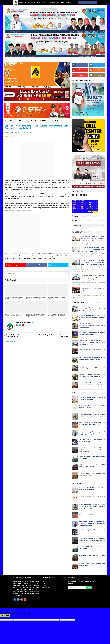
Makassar (12, 121)
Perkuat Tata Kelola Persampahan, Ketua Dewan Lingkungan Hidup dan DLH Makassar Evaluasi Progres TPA (93, 277)
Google (12, 265)
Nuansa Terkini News (24, 322)
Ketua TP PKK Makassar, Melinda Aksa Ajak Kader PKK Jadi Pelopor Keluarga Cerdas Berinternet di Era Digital (92, 343)
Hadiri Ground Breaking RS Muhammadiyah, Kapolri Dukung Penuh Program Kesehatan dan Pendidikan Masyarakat (92, 433)
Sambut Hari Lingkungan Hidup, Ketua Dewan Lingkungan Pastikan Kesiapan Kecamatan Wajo (92, 317)
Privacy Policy (46, 587)
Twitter (54, 265)
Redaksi (44, 583)
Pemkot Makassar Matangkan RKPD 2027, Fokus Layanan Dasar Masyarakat (15, 298)
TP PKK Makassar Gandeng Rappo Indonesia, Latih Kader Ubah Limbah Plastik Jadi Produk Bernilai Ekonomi (93, 249)
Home (7, 121)
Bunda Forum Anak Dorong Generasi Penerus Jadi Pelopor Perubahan (14, 315)
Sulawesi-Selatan (57, 606)
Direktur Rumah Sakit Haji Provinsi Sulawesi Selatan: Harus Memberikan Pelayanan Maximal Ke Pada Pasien (92, 416)
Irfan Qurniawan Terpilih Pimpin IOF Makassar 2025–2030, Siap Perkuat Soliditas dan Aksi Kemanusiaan (92, 368)
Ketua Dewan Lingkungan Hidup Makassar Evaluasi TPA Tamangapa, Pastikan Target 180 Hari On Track (92, 309)
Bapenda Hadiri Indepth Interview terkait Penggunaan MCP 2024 (17, 336)
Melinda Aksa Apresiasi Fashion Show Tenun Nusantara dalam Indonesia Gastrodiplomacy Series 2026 (36, 299)
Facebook (34, 265)
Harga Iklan (45, 581)
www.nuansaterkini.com (77, 606)
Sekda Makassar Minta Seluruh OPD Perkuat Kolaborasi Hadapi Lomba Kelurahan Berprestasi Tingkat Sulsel (57, 299)
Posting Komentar (10, 341)
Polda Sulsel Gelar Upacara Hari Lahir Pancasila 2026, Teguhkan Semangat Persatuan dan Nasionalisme (57, 316)
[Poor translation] (7, 616)
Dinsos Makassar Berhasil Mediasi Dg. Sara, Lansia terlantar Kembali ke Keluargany (93, 290)
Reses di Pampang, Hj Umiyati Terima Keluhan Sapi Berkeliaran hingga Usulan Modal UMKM (36, 316)
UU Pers (44, 585)
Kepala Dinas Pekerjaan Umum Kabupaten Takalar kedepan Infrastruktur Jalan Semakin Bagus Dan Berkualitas (92, 450)
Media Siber (93, 606)
